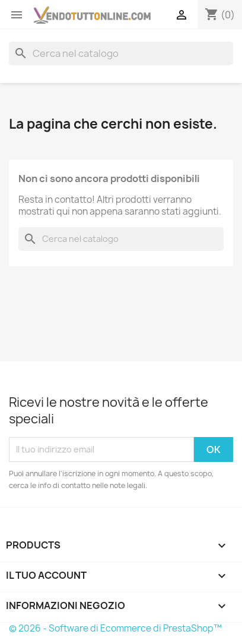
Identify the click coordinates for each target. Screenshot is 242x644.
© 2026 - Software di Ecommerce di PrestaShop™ (115, 628)
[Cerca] (121, 53)
